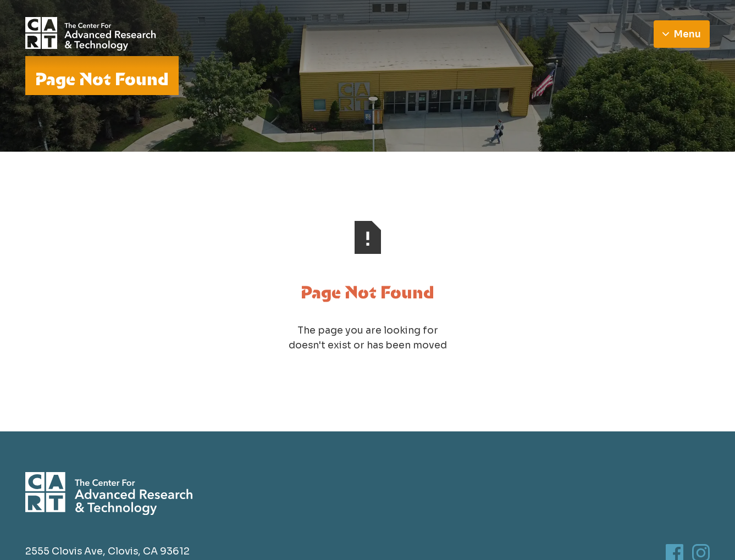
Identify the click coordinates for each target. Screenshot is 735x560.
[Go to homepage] (91, 34)
